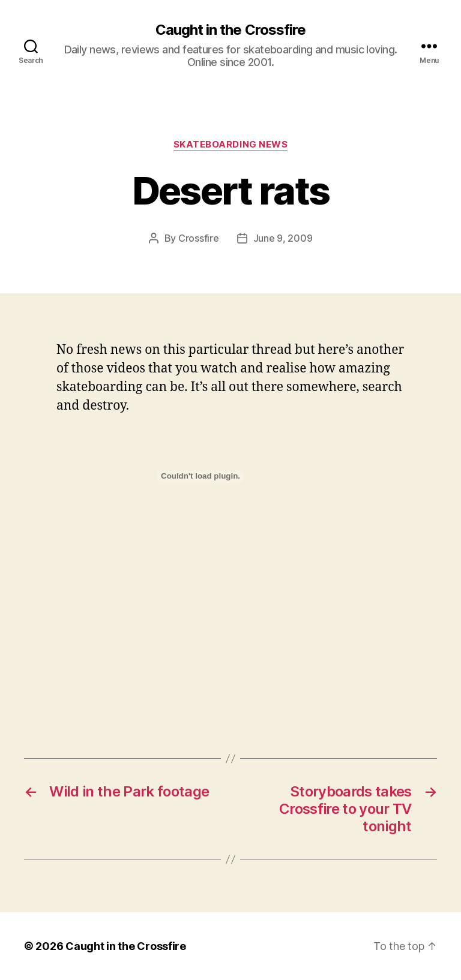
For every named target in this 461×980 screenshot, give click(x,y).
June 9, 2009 (283, 238)
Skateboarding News (231, 145)
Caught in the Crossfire (230, 30)
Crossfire (199, 238)
